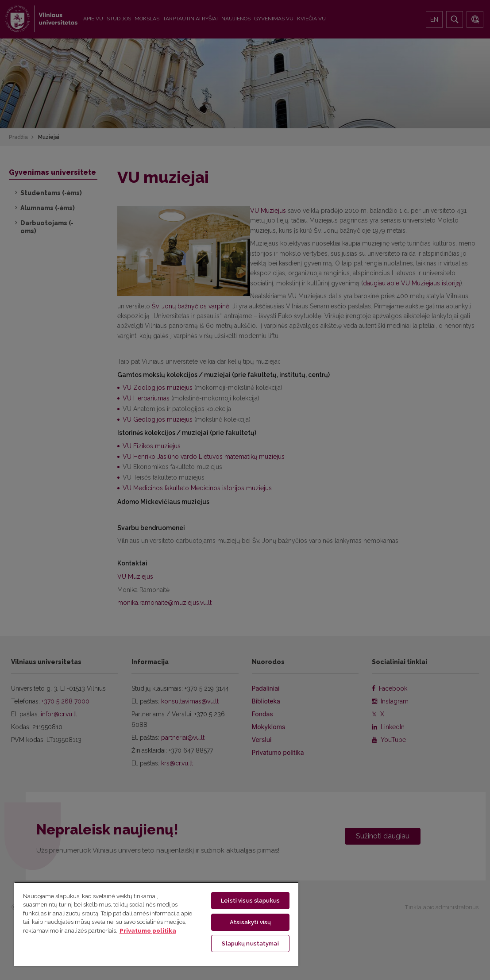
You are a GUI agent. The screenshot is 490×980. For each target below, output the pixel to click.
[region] (156, 923)
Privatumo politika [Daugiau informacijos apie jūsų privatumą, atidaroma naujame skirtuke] (148, 930)
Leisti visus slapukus (250, 900)
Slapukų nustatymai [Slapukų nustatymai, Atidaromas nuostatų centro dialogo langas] (250, 943)
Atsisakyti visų (250, 921)
